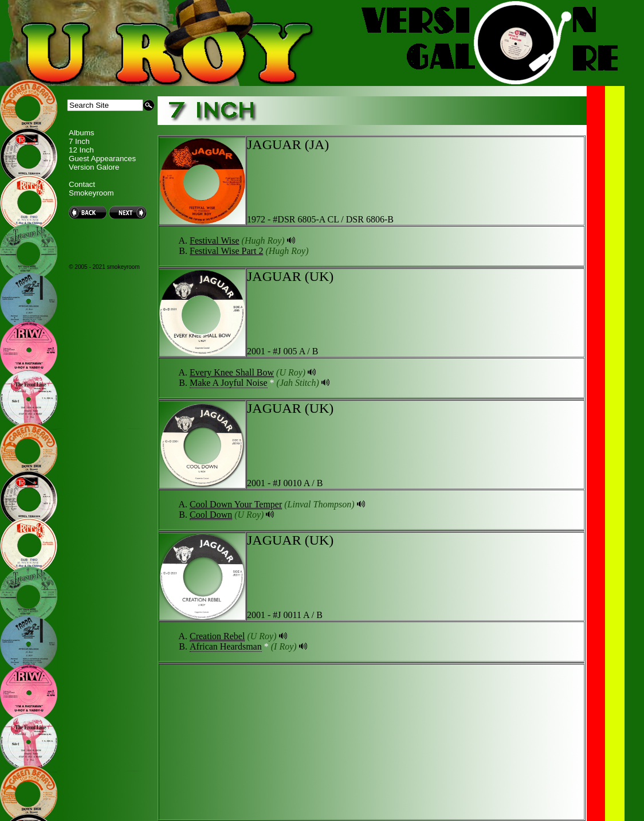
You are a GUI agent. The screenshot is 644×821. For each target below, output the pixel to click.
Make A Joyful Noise (229, 383)
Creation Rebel (217, 636)
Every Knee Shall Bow (232, 372)
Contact (82, 184)
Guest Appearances (102, 159)
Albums (81, 133)
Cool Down (211, 515)
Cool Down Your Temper (236, 504)
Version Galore (94, 167)
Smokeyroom (91, 193)
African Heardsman (226, 646)
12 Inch (81, 150)
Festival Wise (215, 241)
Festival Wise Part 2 (226, 251)
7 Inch (79, 141)
